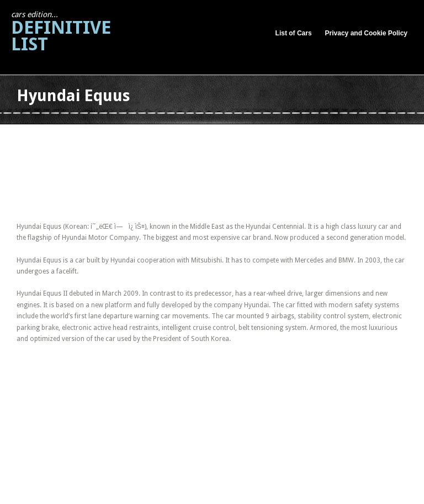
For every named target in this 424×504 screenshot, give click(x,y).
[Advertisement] (218, 137)
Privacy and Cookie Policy (366, 33)
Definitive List (61, 32)
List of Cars (294, 33)
